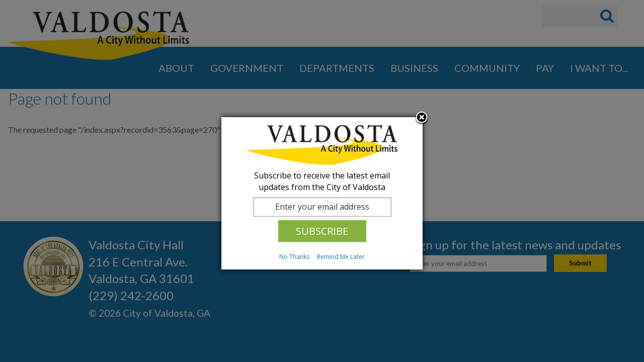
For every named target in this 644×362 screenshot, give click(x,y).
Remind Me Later (341, 257)
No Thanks (294, 257)
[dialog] (322, 193)
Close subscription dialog (422, 118)
